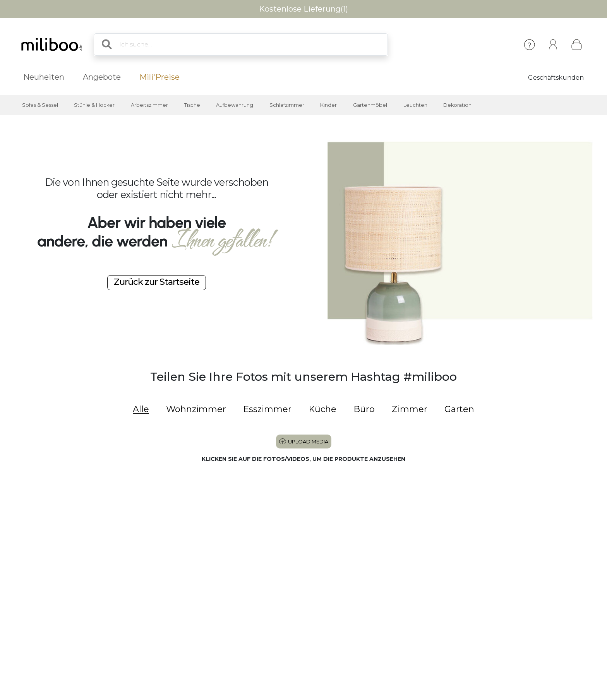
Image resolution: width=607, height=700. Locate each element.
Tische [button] (192, 105)
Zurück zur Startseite (157, 282)
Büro (364, 409)
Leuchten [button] (415, 105)
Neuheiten (44, 77)
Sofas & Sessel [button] (40, 105)
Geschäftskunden (556, 78)
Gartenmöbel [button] (370, 105)
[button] (76, 526)
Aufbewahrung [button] (235, 105)
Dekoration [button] (457, 105)
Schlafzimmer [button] (287, 105)
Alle (141, 409)
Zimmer (410, 409)
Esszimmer (267, 409)
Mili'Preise (159, 77)
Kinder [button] (328, 105)
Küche (322, 409)
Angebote (102, 77)
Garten (459, 409)
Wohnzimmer (196, 409)
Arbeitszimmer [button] (149, 105)
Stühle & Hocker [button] (94, 105)
